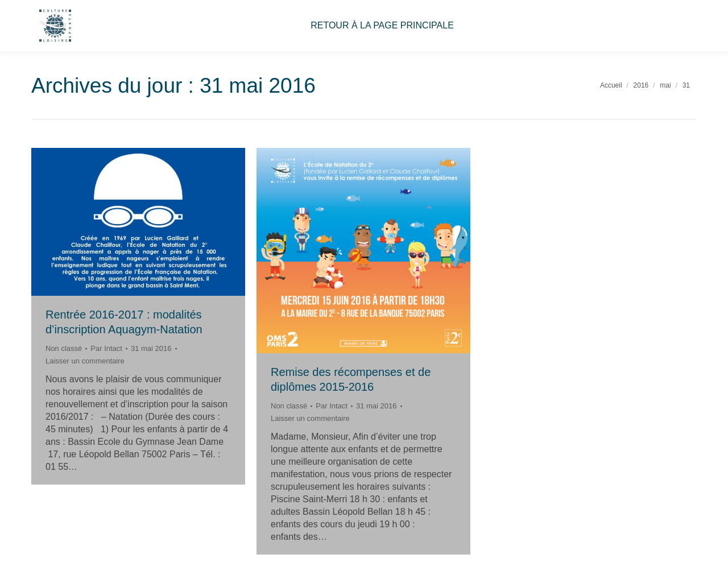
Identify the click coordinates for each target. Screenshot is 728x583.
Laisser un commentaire (85, 361)
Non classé (64, 348)
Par (106, 348)
